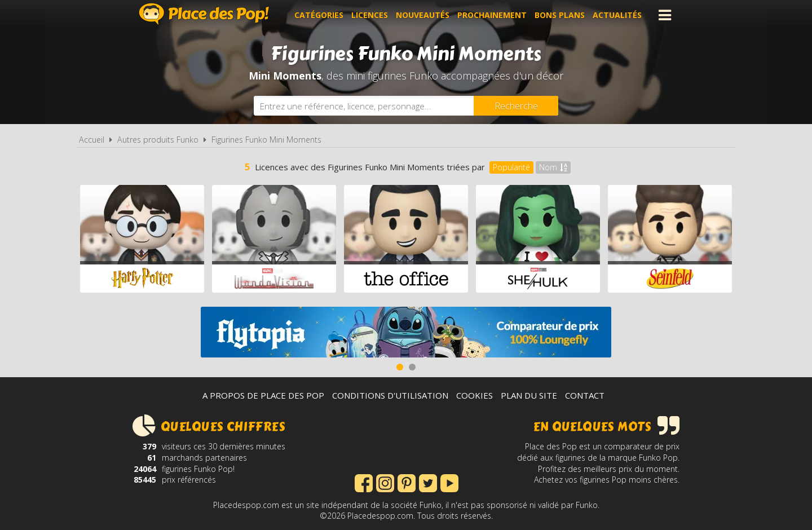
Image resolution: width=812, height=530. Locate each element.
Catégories (319, 15)
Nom (553, 167)
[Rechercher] (516, 106)
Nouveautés (423, 15)
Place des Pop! (204, 14)
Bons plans (560, 15)
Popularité (511, 167)
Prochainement (492, 15)
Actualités (617, 15)
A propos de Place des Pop (263, 395)
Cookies (475, 395)
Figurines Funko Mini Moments (266, 140)
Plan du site (529, 395)
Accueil (92, 140)
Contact (585, 395)
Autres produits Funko (158, 140)
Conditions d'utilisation (390, 395)
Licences (370, 15)
